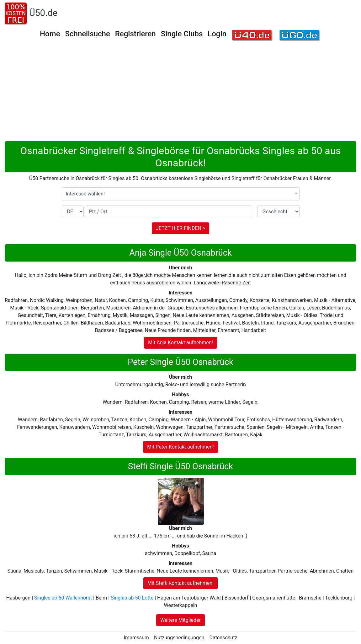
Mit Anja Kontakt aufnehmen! (180, 343)
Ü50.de (43, 13)
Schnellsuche (87, 34)
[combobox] (181, 194)
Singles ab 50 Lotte (132, 598)
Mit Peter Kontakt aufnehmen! (180, 447)
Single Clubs (182, 34)
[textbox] (181, 194)
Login (217, 34)
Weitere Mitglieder (180, 620)
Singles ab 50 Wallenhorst (63, 598)
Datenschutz (223, 638)
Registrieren (135, 34)
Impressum (136, 638)
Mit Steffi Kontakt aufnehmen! (181, 583)
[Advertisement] (180, 94)
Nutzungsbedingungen (179, 638)
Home (50, 34)
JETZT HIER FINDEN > (180, 228)
